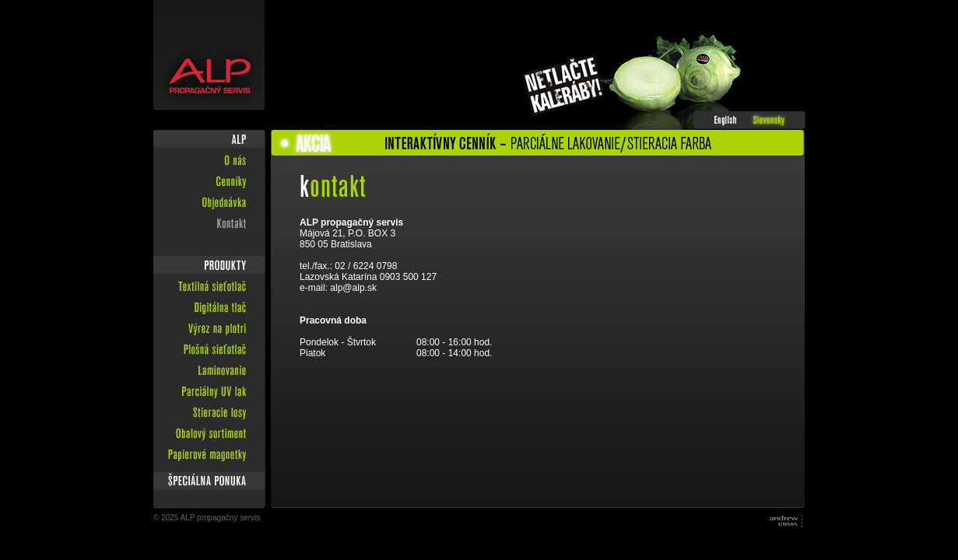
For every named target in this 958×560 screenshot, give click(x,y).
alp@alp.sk (353, 288)
